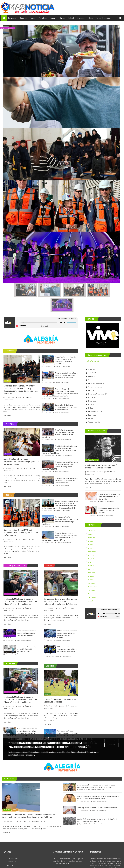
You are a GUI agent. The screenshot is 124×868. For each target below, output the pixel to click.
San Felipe (92, 568)
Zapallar (91, 586)
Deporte (53, 18)
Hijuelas (91, 540)
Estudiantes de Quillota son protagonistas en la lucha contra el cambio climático (66, 392)
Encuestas (92, 382)
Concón (91, 519)
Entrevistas (81, 18)
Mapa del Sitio (12, 846)
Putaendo (92, 558)
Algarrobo (92, 515)
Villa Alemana (93, 579)
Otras (91, 18)
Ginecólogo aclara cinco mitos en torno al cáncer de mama (97, 792)
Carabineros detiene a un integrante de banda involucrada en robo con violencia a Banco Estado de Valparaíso (60, 586)
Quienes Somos (13, 843)
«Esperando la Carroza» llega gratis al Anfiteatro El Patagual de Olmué (27, 634)
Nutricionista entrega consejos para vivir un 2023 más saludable (109, 495)
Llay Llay (91, 533)
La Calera (92, 522)
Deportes (48, 679)
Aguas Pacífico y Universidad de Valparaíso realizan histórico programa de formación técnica (21, 446)
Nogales (91, 544)
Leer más (111, 730)
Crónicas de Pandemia (96, 368)
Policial (71, 18)
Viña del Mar (93, 582)
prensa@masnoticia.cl (61, 848)
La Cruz (91, 526)
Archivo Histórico (13, 854)
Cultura (62, 18)
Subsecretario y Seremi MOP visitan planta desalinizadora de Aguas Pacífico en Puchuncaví (21, 517)
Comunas (23, 18)
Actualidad (43, 18)
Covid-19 (91, 365)
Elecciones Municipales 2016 (98, 379)
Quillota (91, 561)
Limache (91, 529)
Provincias (12, 18)
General (91, 389)
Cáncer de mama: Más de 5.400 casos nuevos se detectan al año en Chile (109, 482)
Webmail (10, 850)
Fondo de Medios (103, 18)
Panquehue (92, 551)
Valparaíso (92, 575)
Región (33, 18)
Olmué (91, 547)
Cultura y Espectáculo (8, 28)
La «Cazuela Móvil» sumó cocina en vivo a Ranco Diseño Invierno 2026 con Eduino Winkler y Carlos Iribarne (20, 586)
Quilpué (91, 565)
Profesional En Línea (95, 396)
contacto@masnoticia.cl (67, 855)
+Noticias (92, 354)
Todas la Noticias (94, 407)
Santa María (93, 572)
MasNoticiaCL (93, 346)
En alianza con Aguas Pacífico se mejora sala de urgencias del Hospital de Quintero (66, 465)
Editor (19, 382)
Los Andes (92, 536)
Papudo (91, 554)
